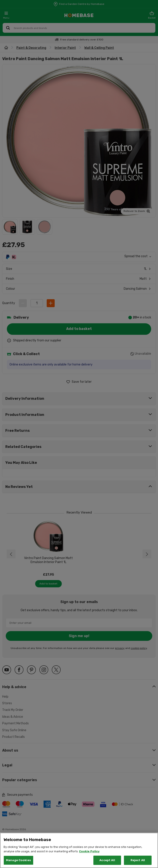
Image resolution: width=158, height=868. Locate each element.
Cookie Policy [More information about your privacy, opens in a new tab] (89, 851)
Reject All (138, 860)
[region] (79, 850)
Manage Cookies (18, 860)
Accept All (107, 860)
